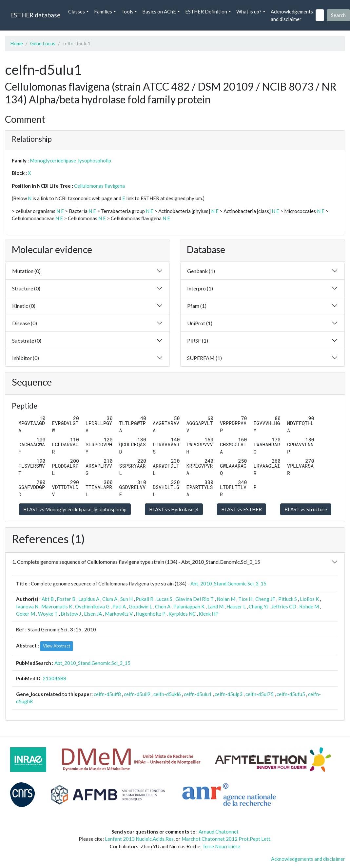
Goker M (26, 614)
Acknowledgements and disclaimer (292, 15)
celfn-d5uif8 (107, 694)
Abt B (48, 599)
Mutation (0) (26, 271)
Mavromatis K (57, 606)
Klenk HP (209, 614)
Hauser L (236, 606)
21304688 (54, 678)
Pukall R (145, 599)
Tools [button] (127, 11)
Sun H (126, 599)
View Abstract (57, 646)
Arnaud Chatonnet (219, 832)
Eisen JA (93, 614)
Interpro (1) (200, 288)
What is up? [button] (249, 11)
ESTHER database (35, 15)
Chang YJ (259, 606)
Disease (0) (25, 323)
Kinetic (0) (24, 306)
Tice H (245, 599)
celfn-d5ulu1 (198, 694)
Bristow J (71, 614)
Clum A (110, 599)
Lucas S (164, 599)
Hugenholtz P (151, 614)
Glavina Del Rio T (194, 599)
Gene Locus (43, 43)
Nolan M (226, 599)
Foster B (66, 599)
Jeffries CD (284, 606)
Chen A (163, 606)
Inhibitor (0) (26, 358)
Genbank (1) (201, 271)
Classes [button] (77, 11)
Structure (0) (26, 288)
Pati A (119, 606)
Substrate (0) (27, 340)
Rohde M (309, 606)
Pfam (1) (197, 306)
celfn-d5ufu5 (291, 694)
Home (17, 43)
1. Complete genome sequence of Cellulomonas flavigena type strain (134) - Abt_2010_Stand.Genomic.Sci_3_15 (136, 562)
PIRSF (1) (198, 340)
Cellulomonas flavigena (99, 186)
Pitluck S (288, 599)
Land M (215, 606)
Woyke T (48, 614)
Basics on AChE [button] (159, 11)
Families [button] (103, 11)
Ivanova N (27, 606)
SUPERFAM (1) (204, 358)
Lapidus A (89, 599)
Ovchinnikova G (92, 606)
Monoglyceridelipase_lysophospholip (70, 160)
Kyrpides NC (182, 614)
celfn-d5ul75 (260, 694)
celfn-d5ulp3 (229, 694)
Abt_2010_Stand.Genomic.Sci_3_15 (228, 583)
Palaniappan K (189, 606)
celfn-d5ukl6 (167, 694)
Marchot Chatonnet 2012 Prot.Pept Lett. (226, 839)
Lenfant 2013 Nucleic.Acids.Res (139, 839)
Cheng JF (265, 599)
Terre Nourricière (221, 846)
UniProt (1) (200, 323)
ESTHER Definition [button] (206, 11)
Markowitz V (119, 614)
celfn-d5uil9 (137, 694)
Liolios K (309, 599)
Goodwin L (140, 606)
